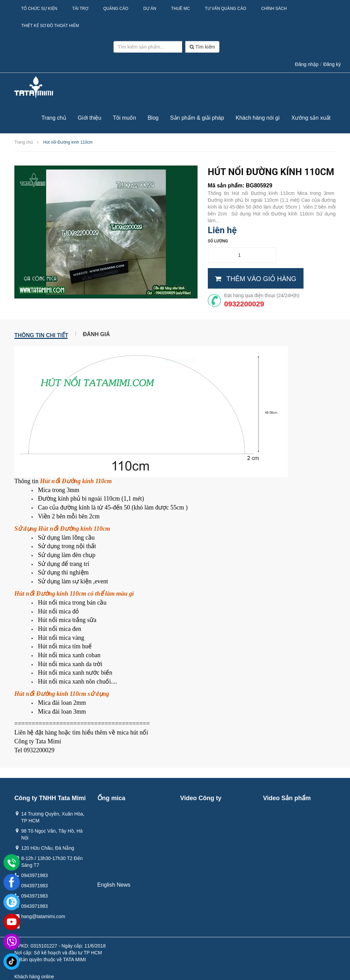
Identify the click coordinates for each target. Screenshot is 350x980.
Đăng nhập (307, 64)
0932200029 (244, 304)
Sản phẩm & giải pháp (197, 118)
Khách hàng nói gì (258, 118)
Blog (153, 118)
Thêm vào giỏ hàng (256, 279)
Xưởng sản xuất (311, 118)
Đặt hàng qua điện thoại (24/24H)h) (262, 295)
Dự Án (150, 9)
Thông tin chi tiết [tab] (41, 334)
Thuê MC (181, 9)
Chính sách (274, 9)
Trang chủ (54, 118)
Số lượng (218, 241)
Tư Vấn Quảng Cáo (225, 9)
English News (114, 885)
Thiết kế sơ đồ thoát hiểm (50, 26)
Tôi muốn (124, 118)
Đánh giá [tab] (96, 334)
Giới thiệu (90, 118)
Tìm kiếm (202, 47)
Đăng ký (332, 64)
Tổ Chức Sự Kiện (39, 9)
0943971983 (35, 875)
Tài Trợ (80, 9)
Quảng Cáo (116, 9)
